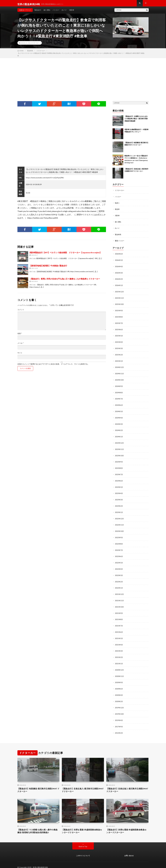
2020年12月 (119, 665)
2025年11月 (119, 298)
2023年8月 (119, 466)
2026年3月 (119, 273)
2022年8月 (119, 540)
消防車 (72, 12)
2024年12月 (119, 367)
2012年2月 (119, 727)
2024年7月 (119, 398)
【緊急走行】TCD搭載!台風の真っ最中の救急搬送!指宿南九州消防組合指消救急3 (38, 826)
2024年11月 (119, 373)
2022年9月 (119, 534)
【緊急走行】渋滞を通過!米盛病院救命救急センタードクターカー (82, 826)
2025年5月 (119, 336)
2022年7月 (119, 547)
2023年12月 (119, 441)
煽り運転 (47, 12)
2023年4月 (119, 491)
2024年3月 (119, 422)
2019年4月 (119, 714)
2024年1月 (119, 435)
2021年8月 (119, 615)
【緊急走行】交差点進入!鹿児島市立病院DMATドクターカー (82, 784)
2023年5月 (119, 485)
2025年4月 (119, 342)
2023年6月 (119, 478)
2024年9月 (119, 385)
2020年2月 (119, 696)
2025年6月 (119, 329)
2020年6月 (119, 683)
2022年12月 (119, 516)
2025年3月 (119, 348)
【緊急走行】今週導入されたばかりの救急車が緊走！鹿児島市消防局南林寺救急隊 (136, 121)
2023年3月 (119, 497)
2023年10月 (119, 454)
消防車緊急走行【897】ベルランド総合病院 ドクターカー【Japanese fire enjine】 (65, 254)
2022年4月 (119, 565)
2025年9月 (119, 311)
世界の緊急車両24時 (40, 863)
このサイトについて (83, 851)
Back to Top (83, 842)
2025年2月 (119, 354)
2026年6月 (119, 255)
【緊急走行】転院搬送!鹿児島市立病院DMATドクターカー (37, 784)
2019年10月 (119, 708)
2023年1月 (119, 509)
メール (21, 345)
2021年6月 (119, 627)
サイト (20, 355)
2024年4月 (119, 416)
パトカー (56, 12)
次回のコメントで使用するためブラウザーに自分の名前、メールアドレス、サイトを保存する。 (53, 366)
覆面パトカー (120, 242)
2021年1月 (119, 658)
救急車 (117, 211)
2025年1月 (119, 360)
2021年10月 (119, 603)
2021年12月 (119, 590)
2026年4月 (119, 267)
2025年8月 (119, 317)
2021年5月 (119, 634)
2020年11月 (119, 671)
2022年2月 (119, 578)
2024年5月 (119, 410)
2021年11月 (119, 596)
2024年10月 (119, 379)
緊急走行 (38, 12)
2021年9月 (119, 609)
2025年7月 (119, 323)
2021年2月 (119, 652)
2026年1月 (119, 286)
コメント (21, 312)
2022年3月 (119, 571)
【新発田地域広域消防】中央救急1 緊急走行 (48, 268)
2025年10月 (119, 305)
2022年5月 (119, 559)
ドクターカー (35, 45)
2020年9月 (119, 677)
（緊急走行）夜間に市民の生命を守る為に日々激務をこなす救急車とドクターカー (65, 281)
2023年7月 (119, 472)
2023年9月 (119, 460)
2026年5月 (119, 261)
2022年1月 (119, 584)
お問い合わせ (129, 851)
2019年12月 (119, 702)
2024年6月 (119, 404)
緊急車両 (118, 236)
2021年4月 (119, 640)
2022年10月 (119, 528)
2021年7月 (119, 621)
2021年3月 (119, 646)
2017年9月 (119, 720)
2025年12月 (119, 292)
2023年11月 (119, 447)
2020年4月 (119, 689)
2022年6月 (119, 553)
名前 (20, 335)
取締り (117, 205)
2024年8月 (119, 391)
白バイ (64, 12)
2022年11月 (119, 522)
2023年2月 (119, 503)
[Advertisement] (83, 78)
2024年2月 (119, 429)
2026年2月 (119, 280)
